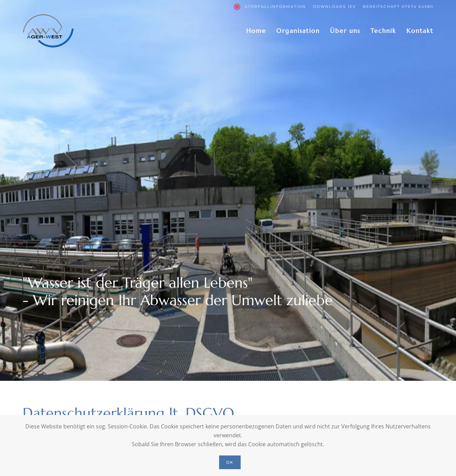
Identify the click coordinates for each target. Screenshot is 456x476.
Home (256, 31)
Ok (230, 462)
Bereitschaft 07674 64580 (398, 7)
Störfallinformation (270, 7)
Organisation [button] (298, 31)
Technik (383, 31)
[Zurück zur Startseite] (48, 31)
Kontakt (420, 31)
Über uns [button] (345, 31)
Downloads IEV (334, 7)
